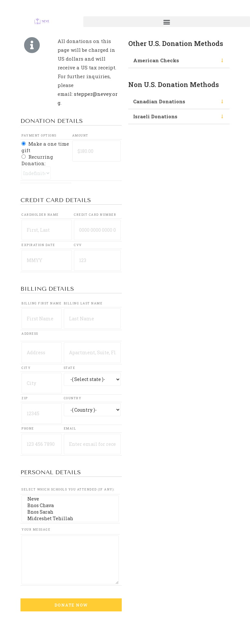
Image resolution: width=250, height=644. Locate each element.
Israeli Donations (155, 116)
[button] (167, 22)
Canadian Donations (159, 101)
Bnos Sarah (70, 512)
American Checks (156, 60)
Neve (70, 499)
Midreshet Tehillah (70, 519)
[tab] (179, 61)
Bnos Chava (70, 505)
